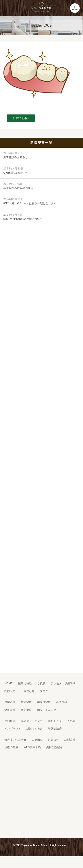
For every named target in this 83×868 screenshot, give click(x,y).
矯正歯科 (10, 710)
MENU (75, 8)
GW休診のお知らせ (15, 171)
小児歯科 (62, 702)
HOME (9, 683)
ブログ (44, 691)
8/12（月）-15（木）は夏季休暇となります (30, 201)
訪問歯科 (70, 740)
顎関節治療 (55, 729)
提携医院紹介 (54, 747)
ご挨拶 (41, 683)
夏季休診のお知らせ (16, 155)
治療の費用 (11, 747)
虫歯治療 (10, 702)
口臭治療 (37, 740)
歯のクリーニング (32, 721)
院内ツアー (11, 691)
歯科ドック (55, 721)
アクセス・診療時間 (63, 683)
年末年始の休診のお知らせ (20, 186)
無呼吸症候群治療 (15, 740)
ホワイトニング (47, 710)
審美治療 (26, 710)
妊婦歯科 (53, 740)
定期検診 (10, 721)
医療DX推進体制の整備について (23, 217)
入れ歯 (71, 721)
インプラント (13, 729)
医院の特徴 (25, 683)
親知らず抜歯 (35, 729)
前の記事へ (23, 118)
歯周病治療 (44, 702)
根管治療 (26, 702)
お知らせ (29, 691)
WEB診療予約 (32, 747)
